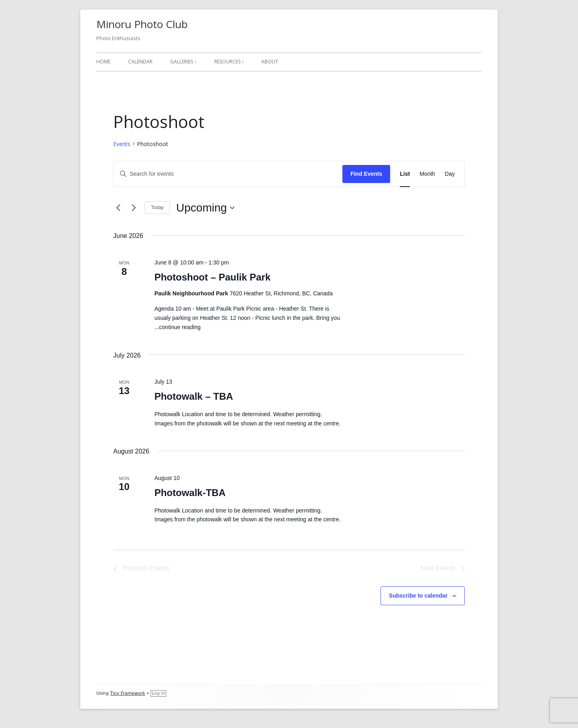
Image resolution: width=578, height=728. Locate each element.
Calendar (140, 62)
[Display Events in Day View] (450, 174)
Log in (158, 693)
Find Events (366, 174)
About (270, 62)
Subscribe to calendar (418, 596)
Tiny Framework (127, 693)
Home (103, 62)
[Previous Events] (118, 208)
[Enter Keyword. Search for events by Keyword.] (228, 174)
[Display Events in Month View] (427, 174)
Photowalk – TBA (194, 396)
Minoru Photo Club (142, 24)
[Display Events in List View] (405, 174)
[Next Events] (134, 208)
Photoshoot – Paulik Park (213, 277)
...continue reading (178, 327)
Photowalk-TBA (190, 493)
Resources (227, 62)
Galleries (182, 62)
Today (157, 207)
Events (122, 144)
